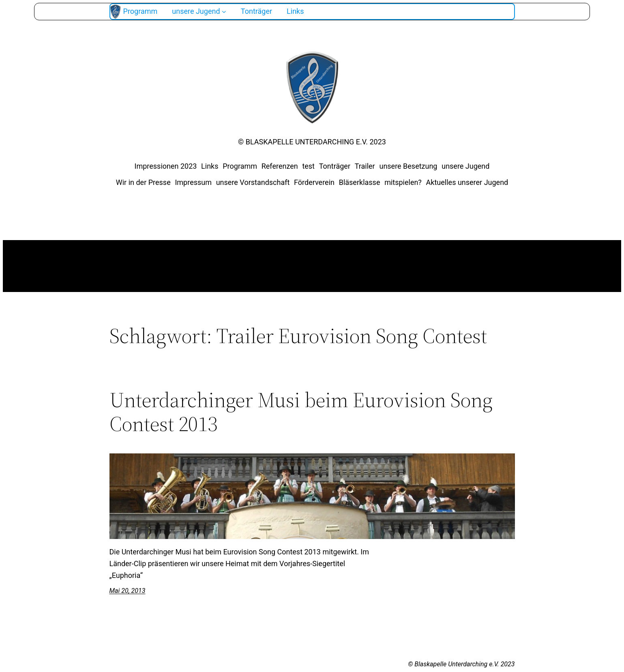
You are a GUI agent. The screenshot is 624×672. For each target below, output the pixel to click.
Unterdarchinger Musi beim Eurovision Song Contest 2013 (301, 412)
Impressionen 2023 (166, 166)
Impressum (193, 182)
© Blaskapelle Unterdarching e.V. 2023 (312, 142)
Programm (240, 166)
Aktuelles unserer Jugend (467, 182)
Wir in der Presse (143, 182)
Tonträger (335, 166)
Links (210, 166)
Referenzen (280, 166)
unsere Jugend (465, 166)
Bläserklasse (360, 182)
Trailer (365, 166)
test (308, 166)
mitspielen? (403, 182)
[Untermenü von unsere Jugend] (224, 12)
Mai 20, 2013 (128, 591)
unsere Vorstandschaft (253, 182)
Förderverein (314, 182)
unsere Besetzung (408, 166)
